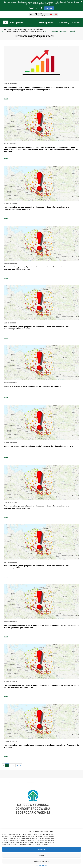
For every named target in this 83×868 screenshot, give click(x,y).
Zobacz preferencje (42, 861)
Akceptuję (49, 8)
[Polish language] (51, 14)
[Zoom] (31, 14)
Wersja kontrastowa (42, 14)
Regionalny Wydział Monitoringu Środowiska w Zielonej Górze (24, 31)
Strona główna (46, 23)
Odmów (42, 855)
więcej (6, 99)
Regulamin (33, 8)
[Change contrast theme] (41, 14)
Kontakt (76, 23)
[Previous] (3, 765)
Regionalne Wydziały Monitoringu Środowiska (28, 29)
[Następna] (21, 765)
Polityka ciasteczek (42, 865)
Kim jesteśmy (63, 23)
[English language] (56, 14)
